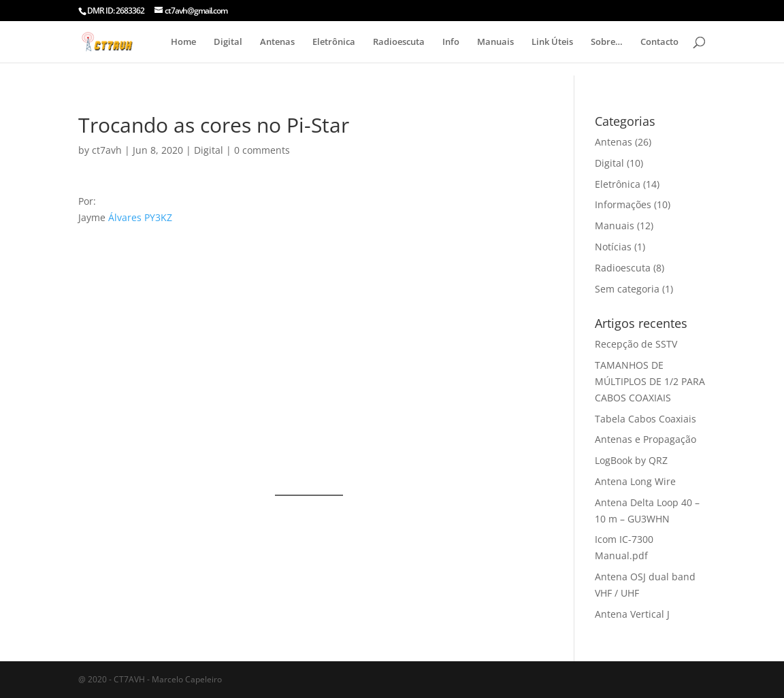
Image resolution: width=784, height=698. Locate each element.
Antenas (277, 42)
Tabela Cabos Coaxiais (646, 419)
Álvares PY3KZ (140, 217)
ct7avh (107, 150)
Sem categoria (627, 289)
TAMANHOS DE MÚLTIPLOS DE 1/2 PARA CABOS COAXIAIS (650, 381)
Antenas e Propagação (646, 439)
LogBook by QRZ (631, 460)
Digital (228, 42)
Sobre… (607, 42)
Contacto (659, 42)
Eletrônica (334, 42)
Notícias (613, 247)
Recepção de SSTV (636, 344)
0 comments (262, 150)
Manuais (495, 42)
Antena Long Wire (635, 481)
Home (183, 42)
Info (451, 42)
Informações (623, 204)
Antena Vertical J (632, 614)
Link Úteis (552, 42)
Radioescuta (399, 42)
